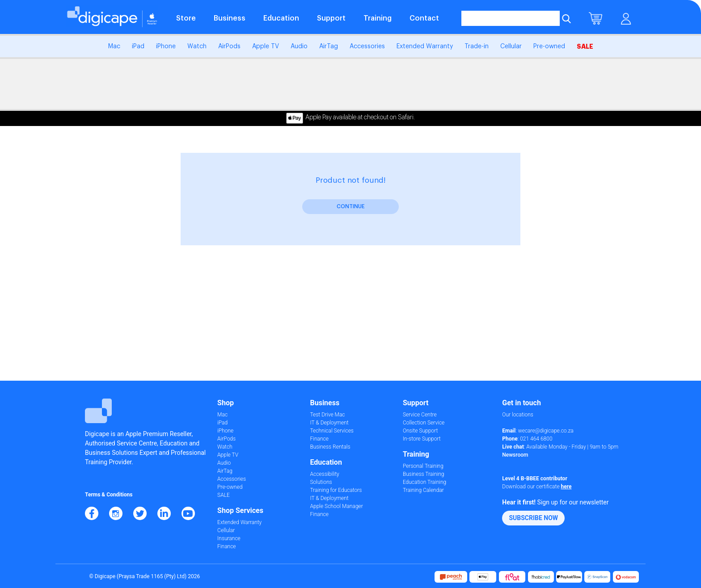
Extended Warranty (425, 46)
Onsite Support (420, 431)
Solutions (321, 482)
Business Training (424, 474)
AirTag (329, 46)
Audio (299, 46)
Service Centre (420, 415)
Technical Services (331, 431)
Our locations (518, 415)
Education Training (424, 482)
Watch (197, 46)
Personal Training (423, 466)
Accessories (367, 46)
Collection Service (424, 423)
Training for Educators (336, 490)
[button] (533, 518)
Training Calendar (423, 490)
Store (186, 18)
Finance (226, 546)
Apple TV (266, 46)
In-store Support (422, 439)
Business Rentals (330, 447)
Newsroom (515, 455)
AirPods (229, 46)
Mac (114, 46)
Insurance (229, 538)
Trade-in (477, 46)
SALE (585, 46)
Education (281, 18)
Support (331, 18)
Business (230, 18)
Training (378, 18)
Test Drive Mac (327, 415)
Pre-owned (549, 46)
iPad (138, 46)
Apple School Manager (336, 506)
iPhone (166, 46)
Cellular (511, 46)
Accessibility (324, 474)
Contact (424, 18)
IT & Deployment (329, 423)
